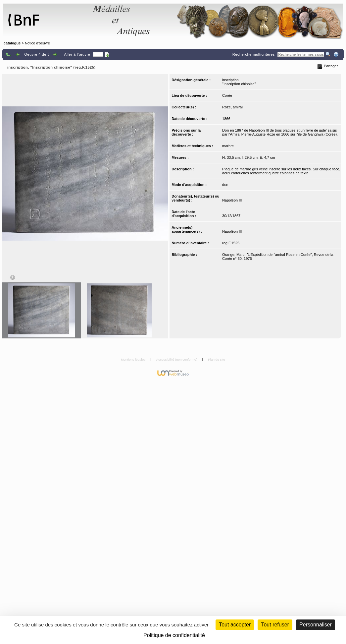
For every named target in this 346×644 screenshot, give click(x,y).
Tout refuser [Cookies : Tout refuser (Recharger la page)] (275, 625)
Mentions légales (134, 359)
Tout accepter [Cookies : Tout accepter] (235, 625)
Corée (227, 95)
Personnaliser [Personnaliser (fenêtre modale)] (316, 625)
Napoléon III (232, 200)
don (225, 185)
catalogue (12, 43)
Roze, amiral (232, 107)
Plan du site (217, 359)
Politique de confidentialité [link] (174, 635)
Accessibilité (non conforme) (177, 359)
